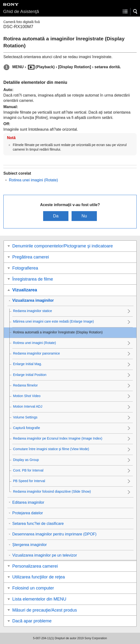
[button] (135, 12)
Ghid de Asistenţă (21, 11)
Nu (84, 216)
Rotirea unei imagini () (33, 180)
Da (56, 216)
